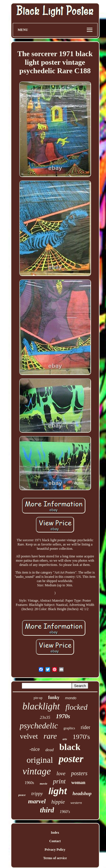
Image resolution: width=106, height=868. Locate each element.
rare (50, 736)
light (58, 791)
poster (71, 759)
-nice (35, 749)
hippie (58, 802)
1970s (63, 716)
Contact (55, 841)
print (59, 781)
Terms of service (55, 858)
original (40, 760)
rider (85, 727)
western (76, 803)
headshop (82, 794)
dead (50, 750)
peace (22, 795)
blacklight (41, 706)
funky (54, 697)
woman (78, 782)
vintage (37, 771)
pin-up (38, 698)
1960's (65, 812)
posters (79, 773)
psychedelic (39, 726)
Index (55, 833)
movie (44, 783)
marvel (37, 801)
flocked (77, 707)
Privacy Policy (55, 850)
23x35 (45, 717)
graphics (69, 728)
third (47, 810)
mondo (71, 698)
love (61, 773)
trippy (37, 794)
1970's (81, 737)
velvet (29, 736)
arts (65, 739)
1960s (29, 783)
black (70, 747)
